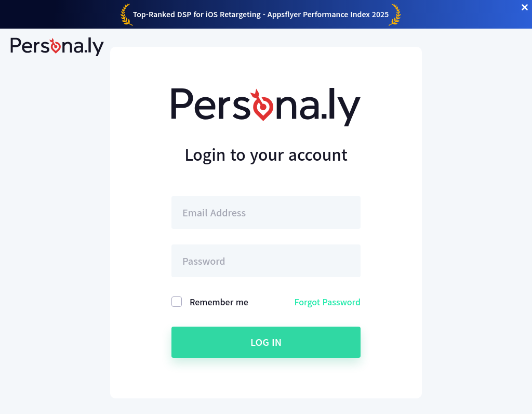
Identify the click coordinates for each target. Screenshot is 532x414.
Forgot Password (328, 302)
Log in (266, 342)
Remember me (219, 302)
